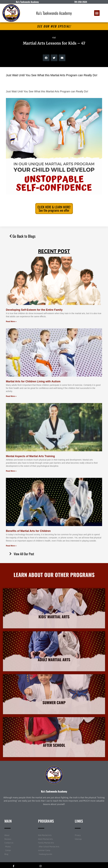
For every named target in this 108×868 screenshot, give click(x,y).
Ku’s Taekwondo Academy (54, 791)
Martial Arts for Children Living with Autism (33, 381)
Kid (54, 38)
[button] (97, 13)
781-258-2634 (81, 2)
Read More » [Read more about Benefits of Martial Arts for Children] (11, 546)
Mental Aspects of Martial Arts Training (30, 456)
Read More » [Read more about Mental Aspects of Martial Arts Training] (11, 471)
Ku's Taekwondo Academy (54, 13)
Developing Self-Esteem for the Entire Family (34, 310)
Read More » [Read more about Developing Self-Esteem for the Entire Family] (11, 322)
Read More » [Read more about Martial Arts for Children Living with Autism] (11, 396)
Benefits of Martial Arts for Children (28, 531)
